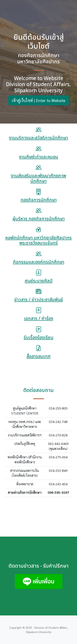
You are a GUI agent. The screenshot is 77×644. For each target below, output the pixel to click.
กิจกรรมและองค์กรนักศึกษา (39, 262)
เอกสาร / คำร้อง (39, 319)
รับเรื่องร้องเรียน (38, 338)
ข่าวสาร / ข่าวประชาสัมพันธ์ (38, 300)
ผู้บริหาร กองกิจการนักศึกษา (39, 219)
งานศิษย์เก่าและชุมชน (39, 157)
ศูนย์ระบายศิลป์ (39, 281)
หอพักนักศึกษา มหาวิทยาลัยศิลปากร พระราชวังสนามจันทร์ (38, 241)
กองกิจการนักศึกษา (39, 200)
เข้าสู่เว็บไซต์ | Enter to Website (38, 100)
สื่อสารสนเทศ (38, 356)
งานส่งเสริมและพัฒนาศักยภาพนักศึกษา (38, 178)
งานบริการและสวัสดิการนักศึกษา (38, 138)
